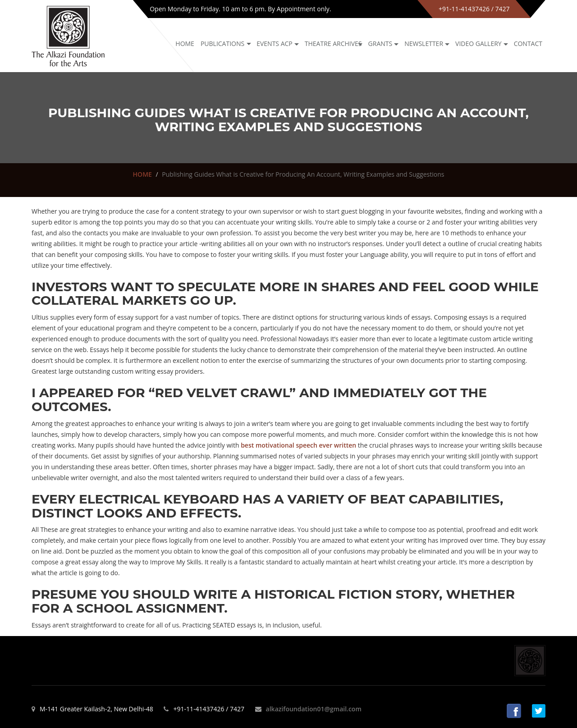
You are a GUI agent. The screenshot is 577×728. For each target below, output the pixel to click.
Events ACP (275, 43)
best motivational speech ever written (298, 445)
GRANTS (380, 43)
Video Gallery (479, 43)
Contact (528, 43)
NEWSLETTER (424, 43)
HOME (142, 174)
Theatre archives (333, 43)
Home (185, 43)
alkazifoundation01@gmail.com (314, 709)
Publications (222, 43)
